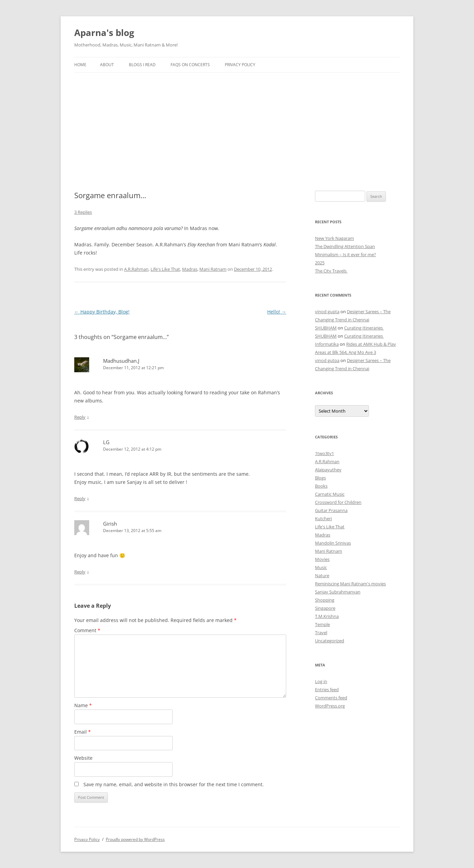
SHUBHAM (326, 328)
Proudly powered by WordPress (135, 839)
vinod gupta (327, 312)
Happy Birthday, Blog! (102, 312)
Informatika (327, 344)
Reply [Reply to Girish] (80, 572)
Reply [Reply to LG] (80, 498)
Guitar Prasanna (331, 510)
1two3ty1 (324, 453)
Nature (322, 575)
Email (83, 732)
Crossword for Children (338, 502)
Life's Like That (165, 269)
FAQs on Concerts (190, 65)
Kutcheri (323, 518)
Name (83, 705)
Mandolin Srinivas (333, 543)
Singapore (325, 608)
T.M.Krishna (327, 616)
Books (321, 486)
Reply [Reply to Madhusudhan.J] (80, 417)
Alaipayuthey (328, 470)
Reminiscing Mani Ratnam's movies (350, 584)
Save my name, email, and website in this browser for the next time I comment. (174, 784)
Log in (321, 681)
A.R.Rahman (136, 269)
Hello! (277, 312)
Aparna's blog (104, 33)
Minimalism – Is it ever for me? (345, 254)
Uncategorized (330, 641)
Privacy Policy (240, 65)
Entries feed (327, 690)
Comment (87, 630)
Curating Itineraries (364, 328)
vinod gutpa (327, 360)
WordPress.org (330, 706)
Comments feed (331, 698)
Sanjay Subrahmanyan (338, 592)
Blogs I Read (142, 65)
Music (321, 567)
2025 (320, 263)
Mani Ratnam (213, 269)
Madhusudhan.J (121, 361)
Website (83, 758)
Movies (322, 559)
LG (106, 442)
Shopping (325, 600)
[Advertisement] (237, 124)
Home (80, 65)
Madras (190, 269)
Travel (321, 633)
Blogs (320, 478)
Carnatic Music (330, 494)
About (107, 65)
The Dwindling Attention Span (345, 246)
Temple (322, 624)
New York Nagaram (334, 238)
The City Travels (331, 271)
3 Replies (83, 212)
